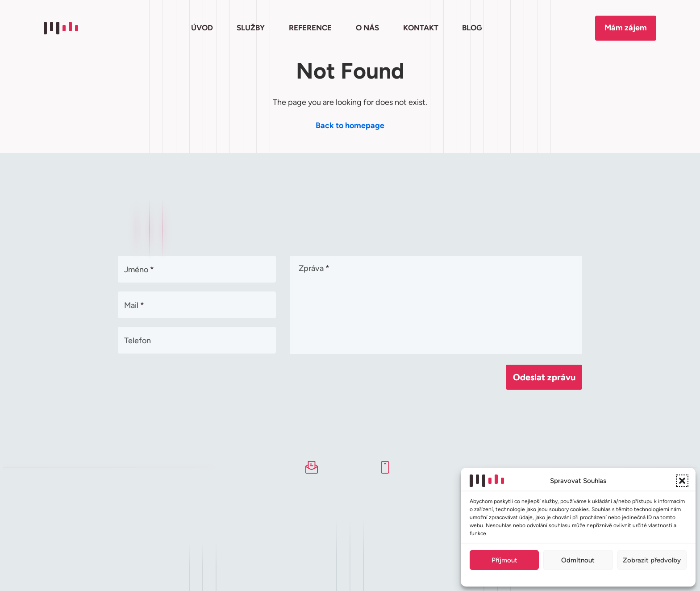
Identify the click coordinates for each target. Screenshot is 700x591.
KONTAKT (421, 28)
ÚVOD (202, 28)
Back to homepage (350, 125)
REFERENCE (310, 28)
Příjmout (504, 560)
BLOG (472, 28)
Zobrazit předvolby (652, 560)
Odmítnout (578, 560)
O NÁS (367, 28)
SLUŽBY (251, 28)
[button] (682, 481)
